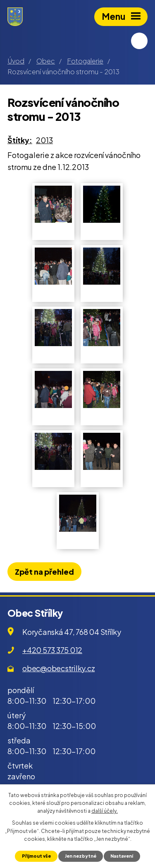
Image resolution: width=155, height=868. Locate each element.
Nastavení (122, 856)
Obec (46, 61)
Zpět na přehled (44, 572)
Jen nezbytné (81, 856)
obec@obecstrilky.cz (58, 668)
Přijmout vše (36, 856)
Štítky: (20, 140)
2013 (44, 140)
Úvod (16, 61)
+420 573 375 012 (52, 650)
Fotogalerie (85, 61)
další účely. (105, 811)
